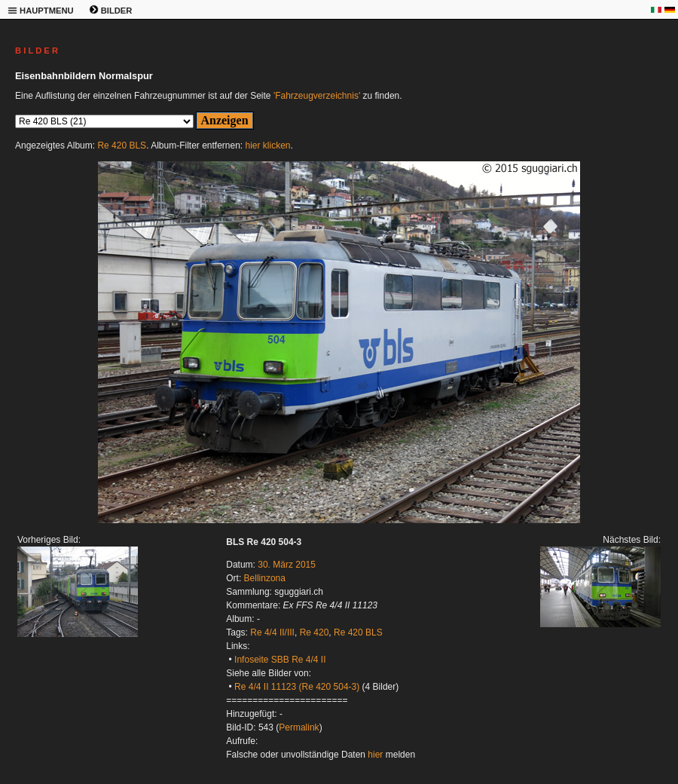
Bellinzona (265, 578)
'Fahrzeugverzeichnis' (317, 96)
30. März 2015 (287, 565)
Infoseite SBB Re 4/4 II (280, 660)
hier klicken (268, 145)
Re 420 (315, 632)
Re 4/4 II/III (272, 632)
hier (375, 755)
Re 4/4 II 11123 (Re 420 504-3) (297, 687)
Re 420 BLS (122, 145)
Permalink (299, 727)
